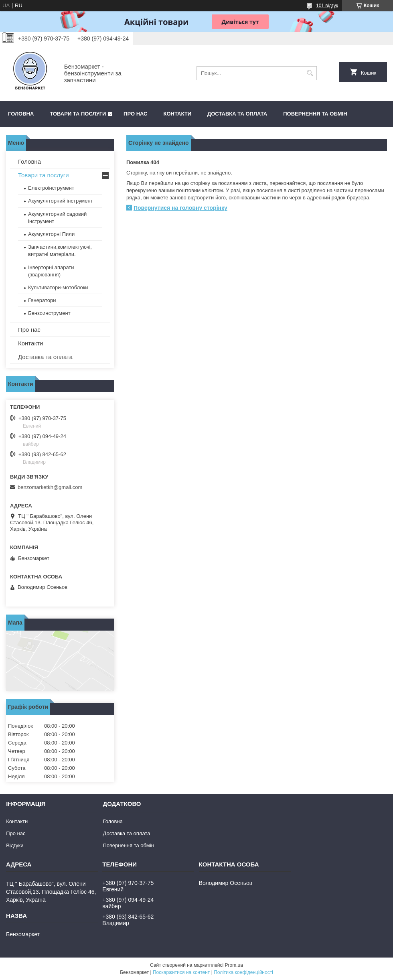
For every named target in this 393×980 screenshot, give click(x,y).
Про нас (135, 114)
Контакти (178, 114)
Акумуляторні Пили (51, 234)
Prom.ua (234, 965)
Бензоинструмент (49, 313)
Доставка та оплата (237, 114)
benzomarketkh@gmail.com (50, 487)
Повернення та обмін (315, 114)
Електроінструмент (51, 188)
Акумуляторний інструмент (61, 201)
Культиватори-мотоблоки (58, 287)
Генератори (42, 300)
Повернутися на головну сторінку (180, 208)
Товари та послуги (78, 114)
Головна (21, 114)
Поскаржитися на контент (181, 972)
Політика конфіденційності (243, 972)
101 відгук (327, 6)
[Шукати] (310, 73)
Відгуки (15, 845)
